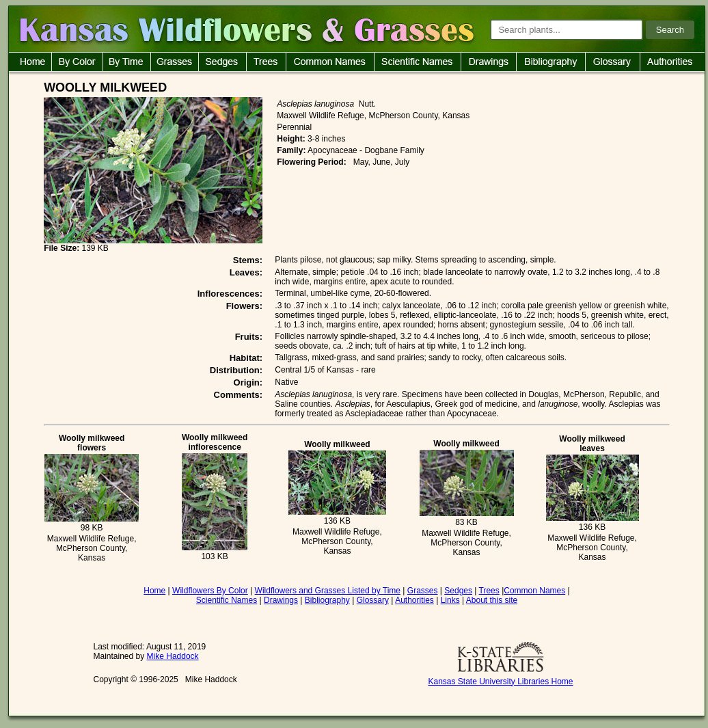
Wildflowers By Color (210, 591)
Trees (489, 591)
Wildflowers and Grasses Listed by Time (328, 591)
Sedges (458, 591)
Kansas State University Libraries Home (500, 682)
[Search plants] (567, 30)
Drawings (281, 600)
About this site (492, 600)
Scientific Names (227, 600)
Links (450, 600)
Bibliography (327, 600)
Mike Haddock (173, 656)
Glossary (373, 600)
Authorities (414, 600)
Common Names (534, 591)
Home (154, 591)
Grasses (423, 591)
